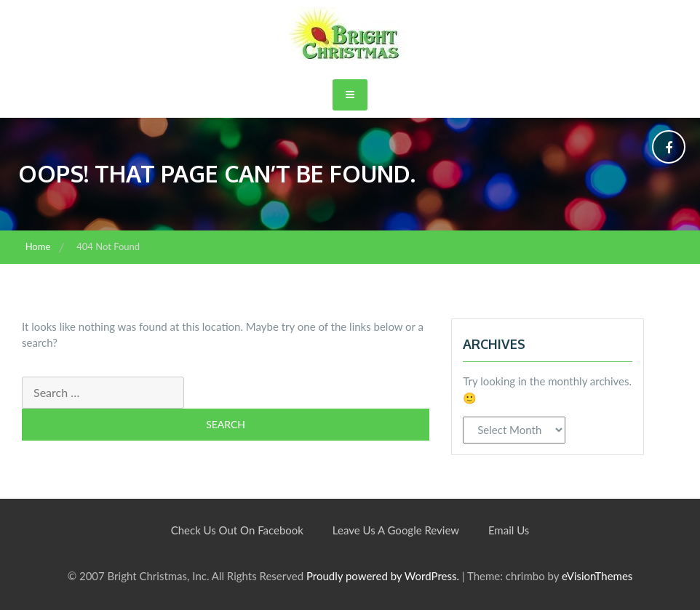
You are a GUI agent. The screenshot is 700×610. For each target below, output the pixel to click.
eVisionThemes (597, 576)
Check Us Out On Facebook (237, 530)
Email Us (509, 530)
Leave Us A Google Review (396, 530)
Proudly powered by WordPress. (383, 576)
